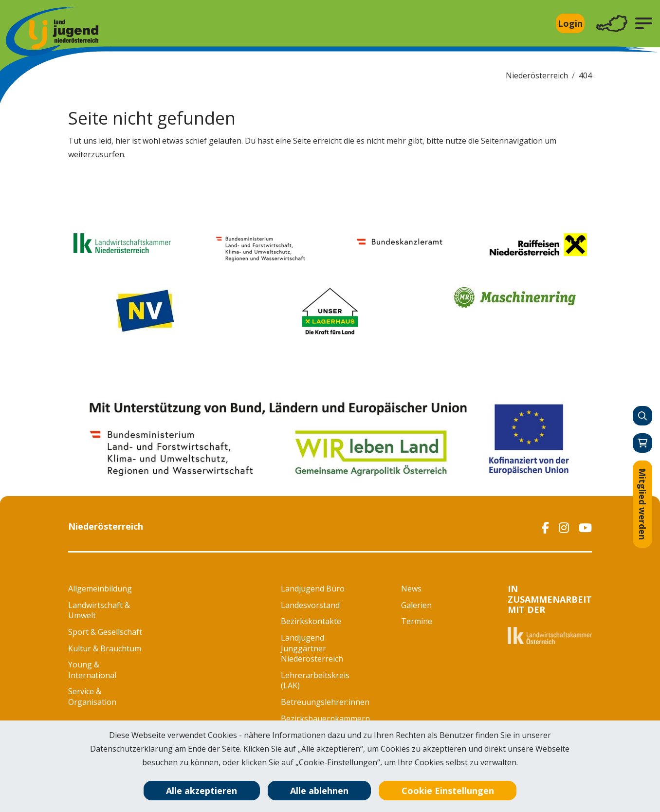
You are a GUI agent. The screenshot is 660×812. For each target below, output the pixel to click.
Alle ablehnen (319, 791)
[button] (644, 23)
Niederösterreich (537, 75)
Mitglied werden (642, 504)
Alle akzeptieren (202, 791)
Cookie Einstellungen (448, 791)
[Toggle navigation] (612, 24)
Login (570, 23)
